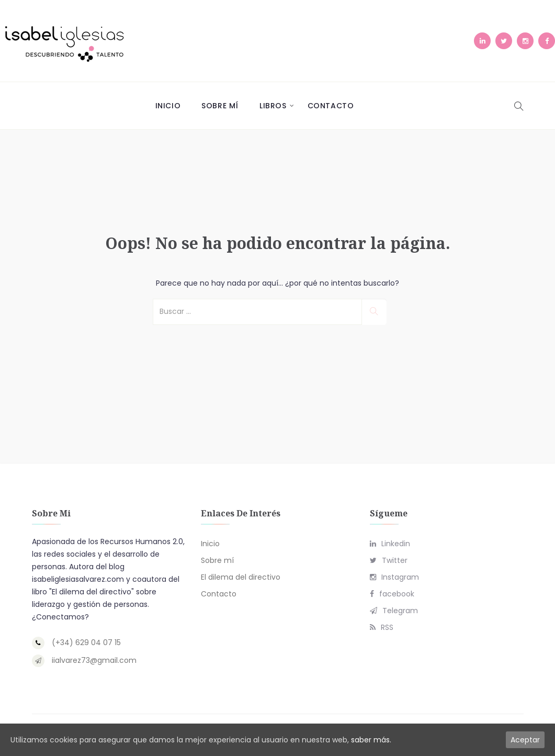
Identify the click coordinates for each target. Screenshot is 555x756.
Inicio (168, 106)
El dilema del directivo (241, 577)
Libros (273, 106)
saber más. (371, 740)
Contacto (331, 106)
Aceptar (525, 740)
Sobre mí (220, 106)
